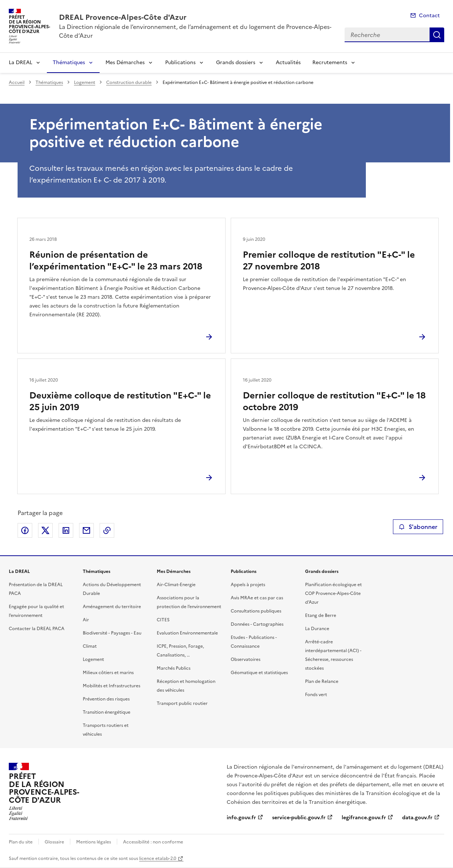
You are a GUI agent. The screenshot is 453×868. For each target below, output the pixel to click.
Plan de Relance (322, 681)
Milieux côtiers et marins (108, 673)
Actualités (288, 62)
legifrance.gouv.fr (364, 818)
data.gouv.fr (417, 818)
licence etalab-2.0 (158, 858)
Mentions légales (94, 842)
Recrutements (330, 62)
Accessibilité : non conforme (153, 842)
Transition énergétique (107, 712)
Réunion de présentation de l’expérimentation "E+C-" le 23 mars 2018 (116, 261)
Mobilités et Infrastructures (112, 686)
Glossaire (54, 842)
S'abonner (418, 527)
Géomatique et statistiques (259, 673)
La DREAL (21, 62)
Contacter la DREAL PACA (37, 629)
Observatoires (246, 659)
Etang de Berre (321, 615)
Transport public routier (182, 703)
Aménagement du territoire (112, 607)
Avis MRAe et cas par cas (257, 598)
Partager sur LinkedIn (66, 530)
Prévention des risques (106, 699)
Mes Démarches (125, 62)
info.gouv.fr (241, 818)
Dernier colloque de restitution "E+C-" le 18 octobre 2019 (334, 401)
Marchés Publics (174, 668)
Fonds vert (316, 695)
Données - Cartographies (257, 624)
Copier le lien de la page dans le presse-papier (107, 530)
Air (86, 620)
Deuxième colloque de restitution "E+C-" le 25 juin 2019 (120, 401)
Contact (429, 16)
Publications (180, 62)
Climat (90, 646)
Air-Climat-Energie (176, 585)
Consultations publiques (256, 611)
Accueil (17, 82)
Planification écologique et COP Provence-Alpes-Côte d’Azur (333, 593)
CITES (163, 620)
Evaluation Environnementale (187, 633)
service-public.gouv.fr (299, 818)
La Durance (317, 629)
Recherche (437, 35)
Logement (85, 82)
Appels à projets (248, 585)
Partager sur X (45, 530)
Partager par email (86, 530)
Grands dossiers (236, 62)
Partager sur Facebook (25, 530)
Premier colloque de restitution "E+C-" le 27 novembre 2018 (329, 261)
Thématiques (69, 62)
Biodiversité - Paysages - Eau (112, 633)
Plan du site (21, 842)
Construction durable (129, 82)
